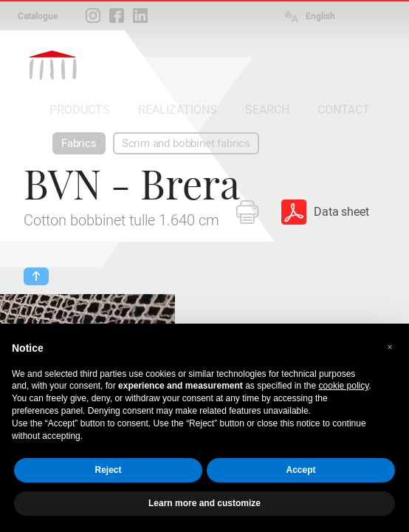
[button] (390, 347)
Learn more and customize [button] (205, 503)
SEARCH (267, 110)
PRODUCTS (80, 110)
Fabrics (79, 143)
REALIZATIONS (178, 110)
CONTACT (344, 110)
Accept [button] (300, 470)
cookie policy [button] (344, 386)
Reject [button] (108, 470)
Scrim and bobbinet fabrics (186, 143)
